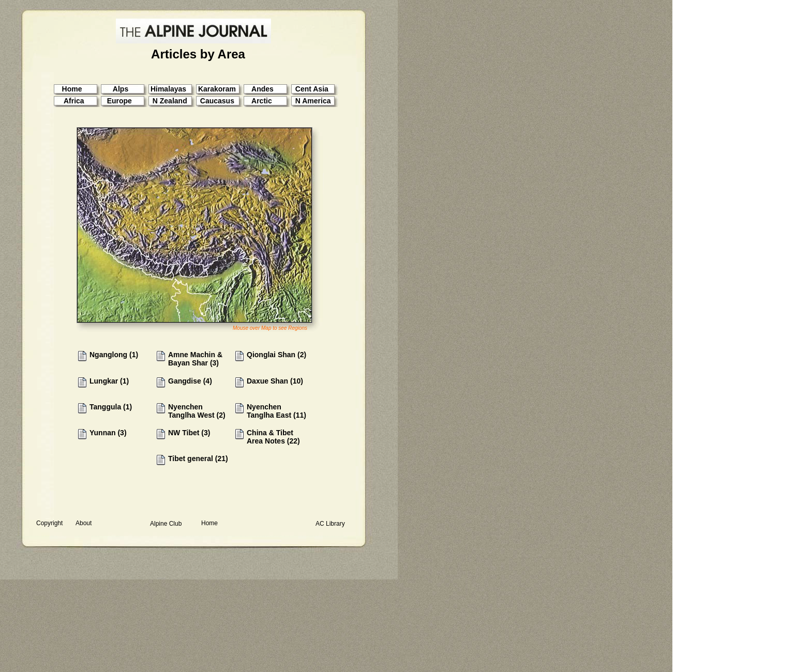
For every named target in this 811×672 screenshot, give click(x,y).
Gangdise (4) (190, 381)
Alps (121, 89)
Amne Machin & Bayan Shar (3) (195, 359)
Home (209, 523)
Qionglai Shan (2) (276, 355)
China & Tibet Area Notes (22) (273, 437)
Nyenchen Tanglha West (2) (197, 411)
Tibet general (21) (198, 459)
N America (313, 101)
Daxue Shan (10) (275, 381)
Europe (119, 101)
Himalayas (168, 89)
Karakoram (217, 89)
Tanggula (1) (111, 407)
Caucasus (217, 101)
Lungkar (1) (109, 381)
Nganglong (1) (114, 355)
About (84, 523)
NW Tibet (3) (189, 433)
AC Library (330, 524)
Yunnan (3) (108, 433)
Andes (262, 89)
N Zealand (170, 101)
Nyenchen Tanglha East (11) (276, 411)
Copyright (49, 523)
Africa (73, 101)
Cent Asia (312, 89)
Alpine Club (166, 524)
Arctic (262, 101)
